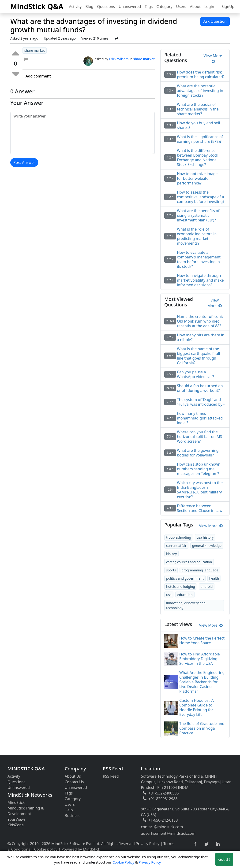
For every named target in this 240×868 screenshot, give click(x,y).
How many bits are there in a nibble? (201, 337)
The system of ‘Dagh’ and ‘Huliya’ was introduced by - (201, 402)
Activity (75, 7)
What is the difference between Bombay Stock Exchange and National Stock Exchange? (198, 158)
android (207, 587)
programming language (200, 570)
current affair (176, 546)
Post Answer (24, 162)
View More (213, 59)
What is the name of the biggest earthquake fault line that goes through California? (199, 356)
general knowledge (207, 546)
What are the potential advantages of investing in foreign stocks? (200, 91)
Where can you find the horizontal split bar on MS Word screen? (200, 437)
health (214, 578)
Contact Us (74, 782)
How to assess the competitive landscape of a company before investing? (201, 197)
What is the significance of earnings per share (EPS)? (200, 139)
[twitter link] (207, 844)
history (171, 554)
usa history (205, 537)
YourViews (17, 819)
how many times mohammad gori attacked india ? (200, 418)
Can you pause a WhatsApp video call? (195, 374)
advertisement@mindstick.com (168, 833)
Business (72, 816)
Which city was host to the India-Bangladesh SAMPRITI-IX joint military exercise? (200, 490)
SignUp (228, 7)
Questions (106, 7)
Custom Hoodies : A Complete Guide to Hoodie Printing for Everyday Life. (197, 707)
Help (69, 810)
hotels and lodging (181, 587)
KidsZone (16, 825)
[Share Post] (117, 39)
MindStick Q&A (37, 6)
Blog (89, 7)
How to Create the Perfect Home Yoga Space (202, 640)
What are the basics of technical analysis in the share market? (198, 109)
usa (169, 595)
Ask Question (215, 21)
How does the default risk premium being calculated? (201, 74)
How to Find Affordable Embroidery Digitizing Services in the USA (200, 659)
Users (181, 7)
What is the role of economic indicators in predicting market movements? (197, 236)
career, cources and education (189, 562)
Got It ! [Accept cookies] (224, 859)
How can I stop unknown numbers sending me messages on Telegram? (199, 469)
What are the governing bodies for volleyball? (198, 453)
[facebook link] (195, 844)
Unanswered (130, 7)
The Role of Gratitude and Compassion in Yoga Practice (202, 728)
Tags (149, 7)
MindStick (16, 802)
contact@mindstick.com (162, 827)
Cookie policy (46, 849)
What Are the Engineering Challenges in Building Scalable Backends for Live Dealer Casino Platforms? (202, 682)
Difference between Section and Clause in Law (200, 508)
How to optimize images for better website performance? (198, 178)
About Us (73, 776)
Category (164, 7)
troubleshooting (179, 537)
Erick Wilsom (119, 59)
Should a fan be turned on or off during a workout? (200, 388)
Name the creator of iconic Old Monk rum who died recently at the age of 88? (200, 321)
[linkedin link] (218, 844)
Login (209, 7)
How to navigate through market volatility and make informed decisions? (200, 280)
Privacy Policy (148, 844)
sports (171, 570)
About (195, 7)
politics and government (185, 578)
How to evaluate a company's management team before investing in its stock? (199, 259)
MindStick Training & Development (26, 811)
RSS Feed (111, 776)
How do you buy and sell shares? (198, 125)
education (185, 595)
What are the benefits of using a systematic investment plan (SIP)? (198, 215)
